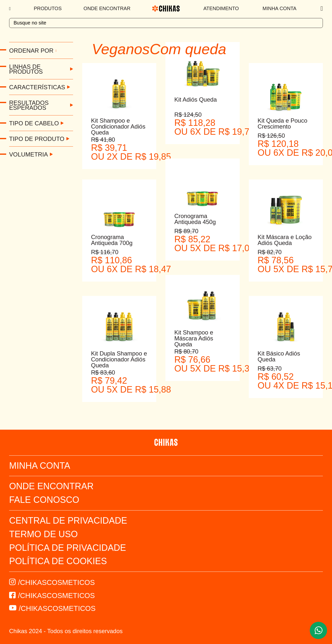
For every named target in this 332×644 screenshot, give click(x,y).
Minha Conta (280, 8)
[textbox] (166, 23)
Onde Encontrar (107, 8)
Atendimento (221, 8)
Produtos (48, 8)
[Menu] (10, 9)
